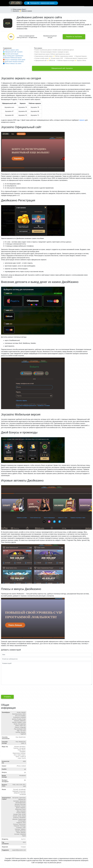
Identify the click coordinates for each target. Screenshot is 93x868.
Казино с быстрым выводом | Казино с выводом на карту (52, 52)
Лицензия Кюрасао (81, 56)
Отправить (7, 697)
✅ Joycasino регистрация (11, 54)
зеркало (82, 120)
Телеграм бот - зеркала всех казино (41, 3)
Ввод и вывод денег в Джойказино (13, 56)
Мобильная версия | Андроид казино (76, 58)
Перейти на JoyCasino (74, 37)
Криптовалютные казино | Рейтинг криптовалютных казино (52, 54)
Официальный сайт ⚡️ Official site (45, 60)
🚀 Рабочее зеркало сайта (11, 50)
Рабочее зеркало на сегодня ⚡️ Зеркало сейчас (72, 60)
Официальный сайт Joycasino (62, 68)
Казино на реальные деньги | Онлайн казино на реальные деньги (54, 50)
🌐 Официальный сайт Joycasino (13, 52)
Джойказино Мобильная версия (12, 58)
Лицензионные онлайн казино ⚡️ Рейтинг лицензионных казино (54, 56)
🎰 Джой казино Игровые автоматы (13, 62)
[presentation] (15, 689)
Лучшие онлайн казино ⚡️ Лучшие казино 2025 (49, 58)
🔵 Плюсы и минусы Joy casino (12, 63)
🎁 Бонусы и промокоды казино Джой (14, 60)
